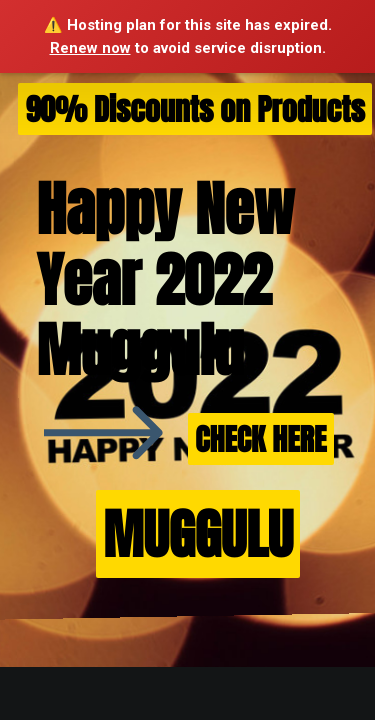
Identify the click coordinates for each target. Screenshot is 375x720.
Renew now (90, 48)
